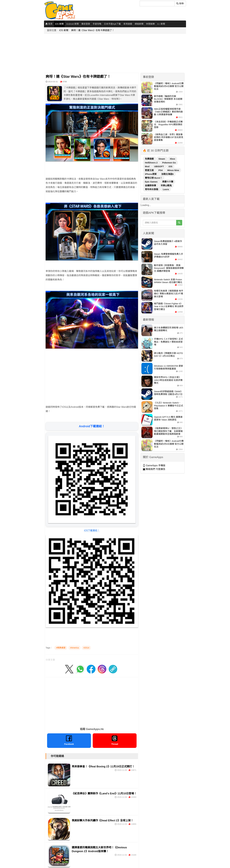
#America (74, 648)
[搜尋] (157, 4)
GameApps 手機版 (154, 465)
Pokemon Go (169, 163)
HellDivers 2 (152, 163)
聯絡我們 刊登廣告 (154, 469)
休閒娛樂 (150, 24)
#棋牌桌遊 (61, 648)
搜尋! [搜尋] (180, 3)
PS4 (161, 170)
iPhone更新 (151, 174)
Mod (147, 166)
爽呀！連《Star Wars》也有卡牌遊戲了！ (93, 30)
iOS (170, 166)
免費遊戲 (150, 159)
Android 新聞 (72, 24)
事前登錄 (86, 24)
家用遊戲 (128, 24)
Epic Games (152, 182)
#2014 (86, 648)
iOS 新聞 (59, 24)
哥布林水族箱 (152, 189)
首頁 (49, 24)
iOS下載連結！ (92, 530)
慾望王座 (150, 170)
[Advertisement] (116, 53)
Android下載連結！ (92, 426)
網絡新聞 (139, 24)
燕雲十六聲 (168, 182)
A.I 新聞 (161, 24)
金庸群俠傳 (151, 185)
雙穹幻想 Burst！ (154, 178)
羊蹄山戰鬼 (166, 185)
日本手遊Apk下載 (112, 24)
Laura (166, 189)
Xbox (172, 159)
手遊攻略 (97, 24)
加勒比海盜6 (167, 174)
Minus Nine (173, 170)
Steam (162, 159)
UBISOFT (159, 166)
